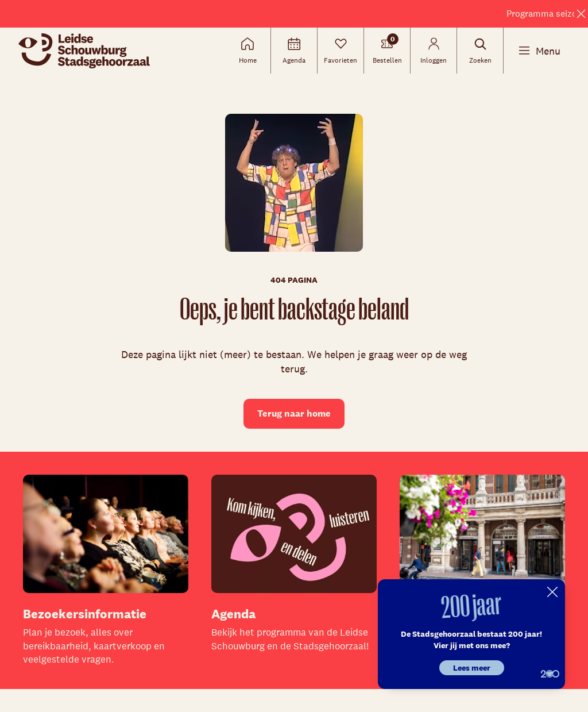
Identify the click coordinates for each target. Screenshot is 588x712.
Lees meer (472, 668)
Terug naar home (294, 413)
